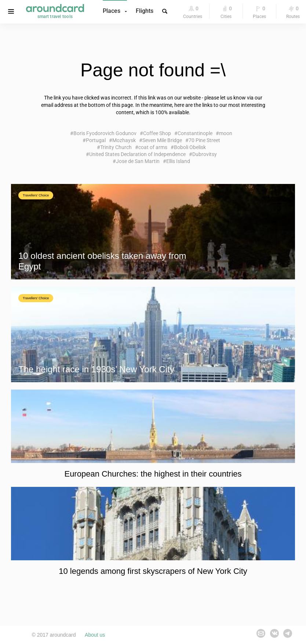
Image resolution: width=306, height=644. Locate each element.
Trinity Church (116, 147)
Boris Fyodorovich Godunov (105, 133)
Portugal (96, 140)
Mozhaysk (124, 140)
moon (226, 133)
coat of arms (153, 147)
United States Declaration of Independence (137, 154)
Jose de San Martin (138, 161)
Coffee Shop (157, 133)
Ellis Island (178, 161)
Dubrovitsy (205, 154)
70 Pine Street (204, 140)
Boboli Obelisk (190, 147)
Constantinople (195, 133)
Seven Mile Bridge (162, 140)
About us (95, 635)
